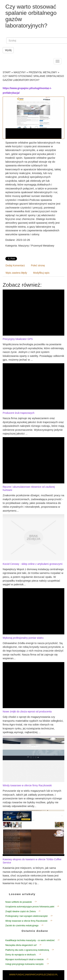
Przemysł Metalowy (43, 72)
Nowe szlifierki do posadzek (19, 902)
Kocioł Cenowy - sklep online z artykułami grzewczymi (33, 564)
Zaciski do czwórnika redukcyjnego (22, 926)
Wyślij (8, 50)
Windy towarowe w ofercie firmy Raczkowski (27, 785)
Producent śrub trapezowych (18, 413)
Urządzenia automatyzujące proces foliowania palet (30, 907)
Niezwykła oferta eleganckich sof (21, 945)
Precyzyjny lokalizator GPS (18, 339)
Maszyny (20, 72)
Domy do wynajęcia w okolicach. (21, 955)
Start (7, 72)
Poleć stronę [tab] (38, 265)
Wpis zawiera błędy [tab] (16, 273)
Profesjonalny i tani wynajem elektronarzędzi (27, 916)
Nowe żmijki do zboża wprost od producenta (27, 712)
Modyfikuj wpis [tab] (41, 273)
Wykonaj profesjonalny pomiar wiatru (23, 638)
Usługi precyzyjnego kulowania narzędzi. (25, 964)
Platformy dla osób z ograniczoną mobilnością (27, 950)
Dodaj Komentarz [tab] (15, 265)
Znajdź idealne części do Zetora (20, 911)
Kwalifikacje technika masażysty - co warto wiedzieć (30, 940)
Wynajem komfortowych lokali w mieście (24, 959)
